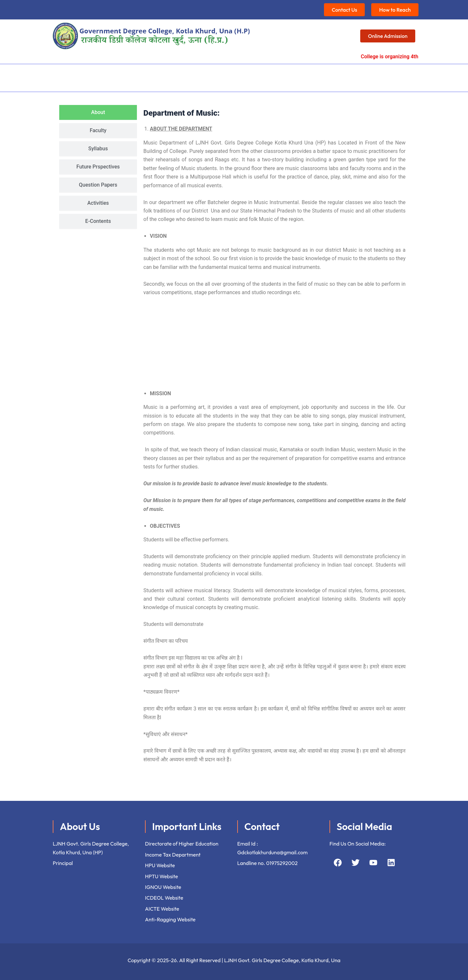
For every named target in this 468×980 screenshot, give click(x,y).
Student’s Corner (247, 75)
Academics (137, 75)
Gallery (361, 75)
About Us (99, 75)
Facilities (203, 75)
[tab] (98, 107)
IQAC (171, 75)
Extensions (294, 75)
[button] (99, 75)
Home (69, 75)
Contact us (394, 75)
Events (330, 75)
